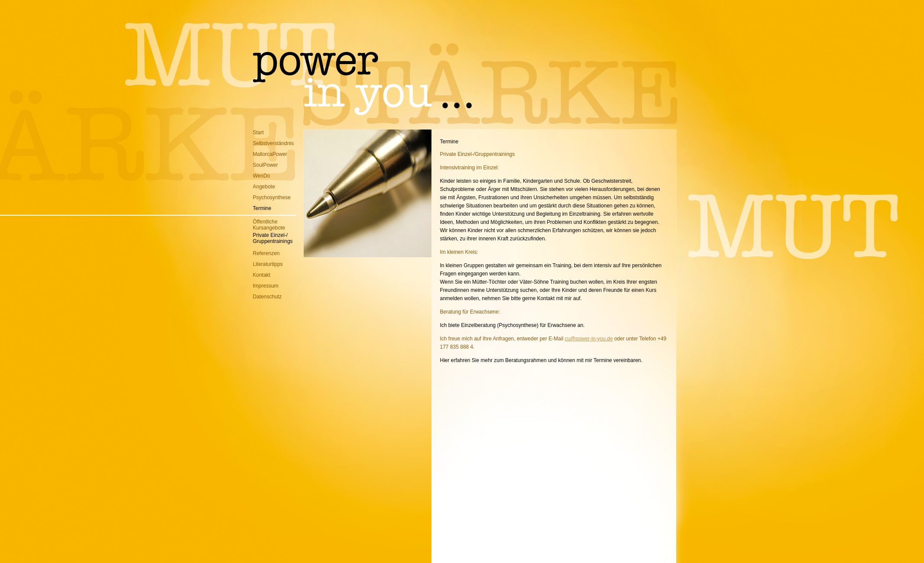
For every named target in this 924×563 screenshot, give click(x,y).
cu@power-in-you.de (589, 339)
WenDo (262, 176)
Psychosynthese (272, 197)
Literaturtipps (268, 264)
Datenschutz (267, 297)
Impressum (266, 286)
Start (258, 133)
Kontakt (262, 275)
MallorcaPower (270, 154)
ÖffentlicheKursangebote (269, 225)
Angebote (264, 187)
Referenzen (266, 253)
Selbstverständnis (274, 143)
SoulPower (266, 165)
